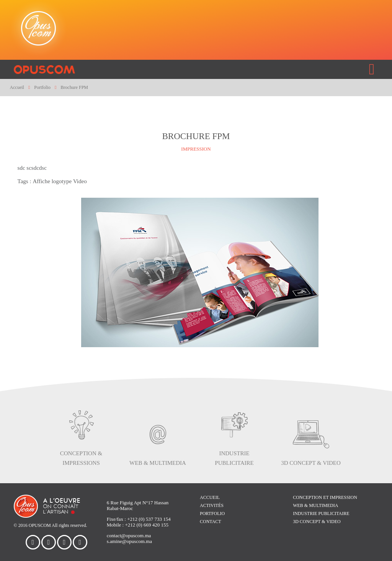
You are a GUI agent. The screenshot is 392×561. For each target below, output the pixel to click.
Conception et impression (325, 497)
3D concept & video (317, 522)
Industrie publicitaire (321, 513)
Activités (212, 505)
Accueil (210, 497)
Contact (211, 522)
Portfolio (212, 513)
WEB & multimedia (315, 505)
